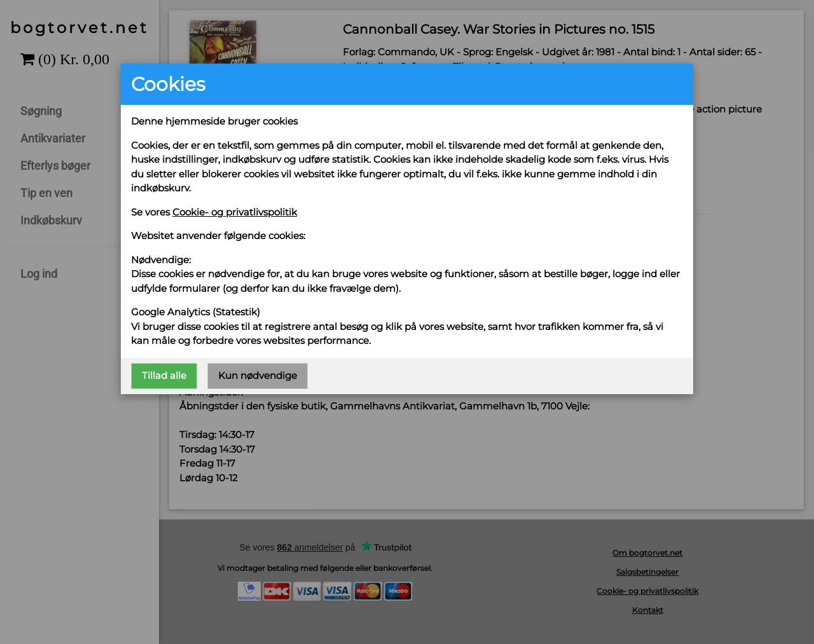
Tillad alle (164, 375)
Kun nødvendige (258, 375)
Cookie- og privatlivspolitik (235, 212)
